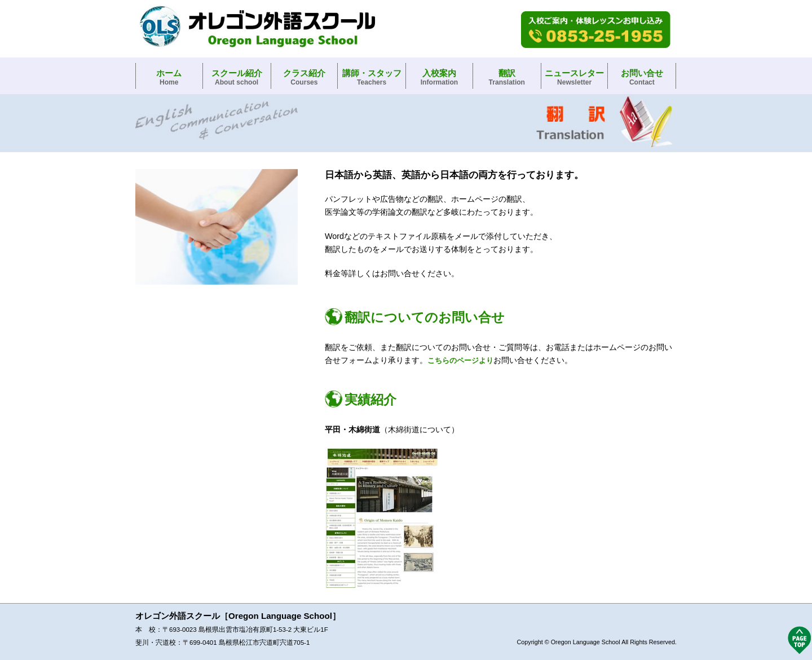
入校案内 (439, 77)
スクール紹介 (237, 77)
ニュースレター (574, 77)
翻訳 (507, 77)
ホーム (169, 77)
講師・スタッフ (372, 77)
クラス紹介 (304, 77)
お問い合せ (642, 77)
